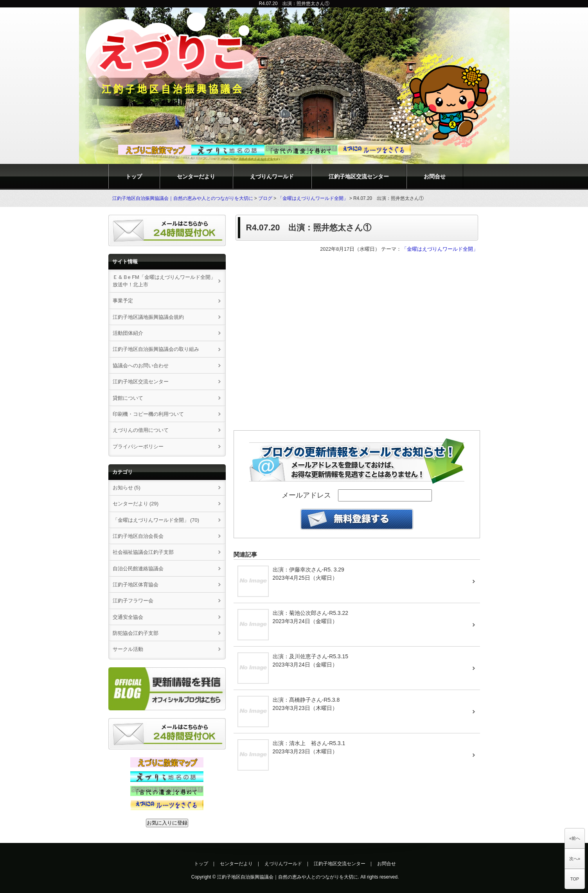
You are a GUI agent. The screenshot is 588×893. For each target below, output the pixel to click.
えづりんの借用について (143, 430)
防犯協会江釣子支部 (136, 633)
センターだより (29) (136, 504)
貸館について (128, 398)
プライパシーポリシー (138, 446)
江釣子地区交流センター (359, 176)
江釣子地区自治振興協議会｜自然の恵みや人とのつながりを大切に (183, 198)
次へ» (575, 859)
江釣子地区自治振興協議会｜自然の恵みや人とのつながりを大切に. (288, 877)
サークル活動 (128, 649)
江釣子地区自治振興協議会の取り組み (156, 349)
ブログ (265, 198)
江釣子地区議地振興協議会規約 (148, 317)
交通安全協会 (128, 617)
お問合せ (435, 176)
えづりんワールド (272, 176)
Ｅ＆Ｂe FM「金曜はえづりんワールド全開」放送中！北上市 (164, 281)
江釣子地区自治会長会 (138, 536)
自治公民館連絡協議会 (138, 569)
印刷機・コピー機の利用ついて (148, 414)
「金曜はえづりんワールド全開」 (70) (156, 520)
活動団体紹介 (128, 333)
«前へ (575, 838)
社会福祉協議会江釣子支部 (143, 552)
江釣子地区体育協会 (136, 585)
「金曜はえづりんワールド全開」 (313, 198)
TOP (575, 879)
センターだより (196, 176)
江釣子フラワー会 (133, 601)
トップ (134, 176)
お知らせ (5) (127, 488)
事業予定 (123, 301)
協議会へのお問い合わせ (141, 366)
